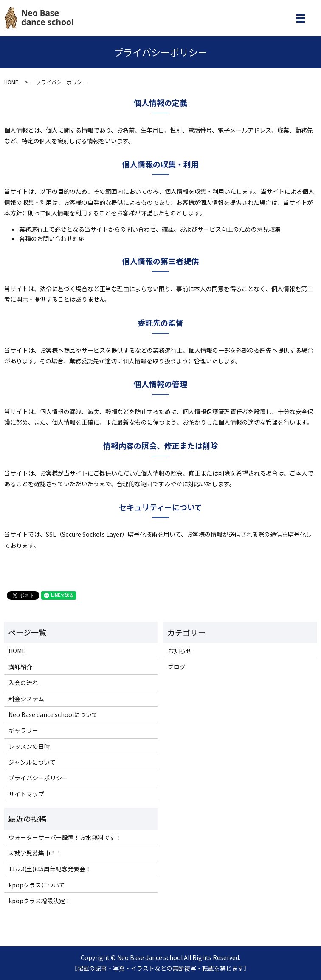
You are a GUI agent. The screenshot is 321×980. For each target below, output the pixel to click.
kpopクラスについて (37, 885)
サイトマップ (26, 794)
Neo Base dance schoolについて (53, 714)
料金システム (26, 699)
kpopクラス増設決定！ (40, 901)
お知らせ (180, 651)
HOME (11, 82)
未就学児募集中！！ (35, 853)
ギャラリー (23, 730)
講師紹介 (20, 667)
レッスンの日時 (29, 746)
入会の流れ (23, 683)
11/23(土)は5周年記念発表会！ (50, 869)
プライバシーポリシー (38, 778)
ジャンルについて (32, 762)
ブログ (177, 667)
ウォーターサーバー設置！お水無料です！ (65, 837)
